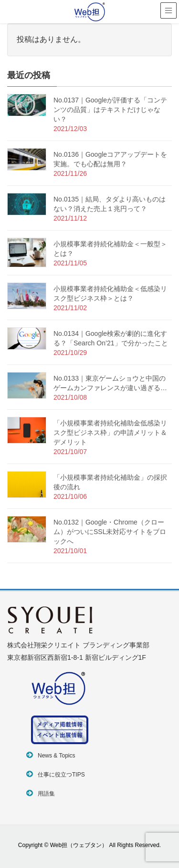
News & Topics (56, 756)
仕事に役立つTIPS (61, 775)
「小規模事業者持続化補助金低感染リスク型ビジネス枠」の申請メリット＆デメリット (110, 433)
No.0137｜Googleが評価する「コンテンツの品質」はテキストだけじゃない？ (110, 110)
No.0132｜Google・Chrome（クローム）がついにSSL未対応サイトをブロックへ (110, 532)
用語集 (46, 794)
